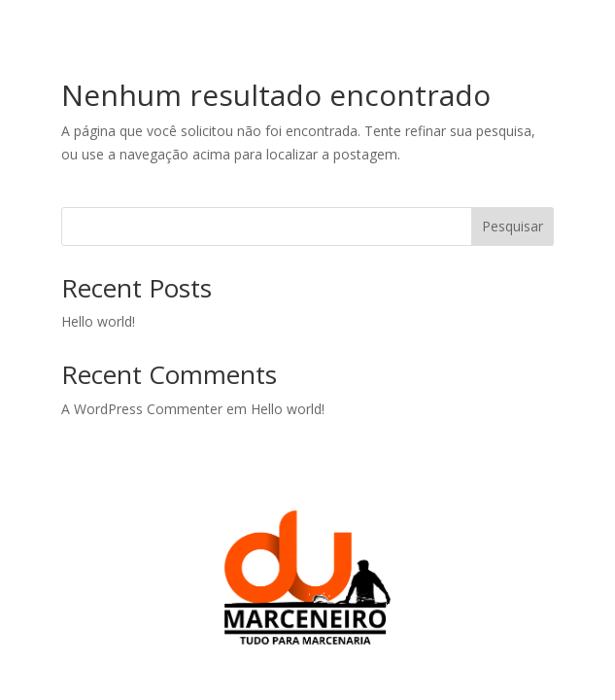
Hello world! (98, 321)
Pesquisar (512, 226)
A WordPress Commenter (142, 409)
